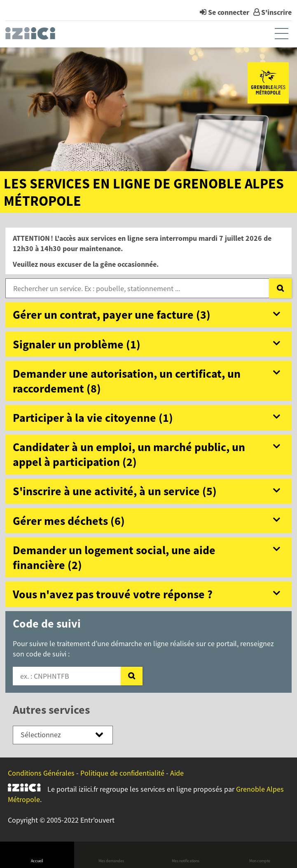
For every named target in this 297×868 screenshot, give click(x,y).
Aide (177, 773)
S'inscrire (276, 12)
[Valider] (132, 676)
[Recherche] (280, 288)
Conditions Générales (41, 773)
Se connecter (229, 12)
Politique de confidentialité (122, 773)
